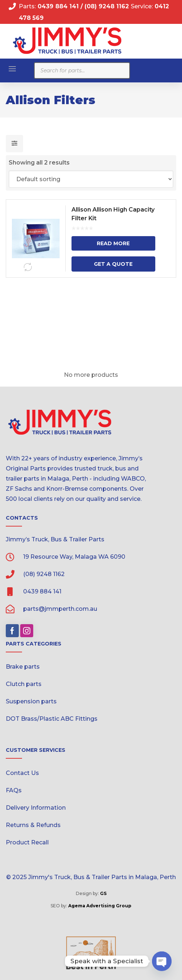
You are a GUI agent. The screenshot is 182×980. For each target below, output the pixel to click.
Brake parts (23, 667)
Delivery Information (36, 808)
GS (103, 893)
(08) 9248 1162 (108, 6)
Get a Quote (113, 264)
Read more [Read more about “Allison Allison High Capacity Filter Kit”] (113, 243)
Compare (28, 267)
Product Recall (27, 842)
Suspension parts (31, 701)
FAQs (14, 790)
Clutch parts (24, 684)
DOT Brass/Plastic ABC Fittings (52, 719)
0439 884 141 (57, 6)
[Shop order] (91, 179)
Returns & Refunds (33, 825)
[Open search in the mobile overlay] (82, 71)
